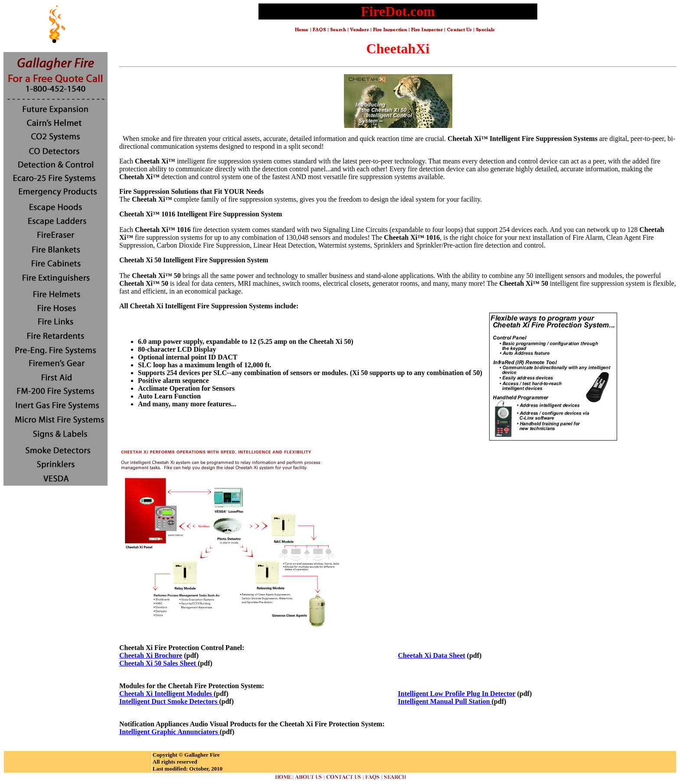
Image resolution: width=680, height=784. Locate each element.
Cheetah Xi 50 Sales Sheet (159, 663)
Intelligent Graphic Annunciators (170, 732)
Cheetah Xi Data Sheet (432, 655)
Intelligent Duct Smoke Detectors (169, 701)
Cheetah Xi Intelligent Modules (167, 694)
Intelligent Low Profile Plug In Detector (457, 694)
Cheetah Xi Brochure (151, 655)
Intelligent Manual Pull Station (445, 701)
